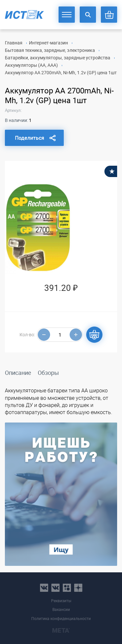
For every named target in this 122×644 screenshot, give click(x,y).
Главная (14, 43)
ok (67, 588)
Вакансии (61, 609)
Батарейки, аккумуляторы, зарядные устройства (58, 58)
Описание (18, 373)
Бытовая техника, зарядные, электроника (50, 50)
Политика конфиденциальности (61, 619)
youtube (78, 588)
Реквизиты (61, 601)
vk (44, 588)
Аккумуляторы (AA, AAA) (31, 65)
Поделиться (30, 138)
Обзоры (48, 373)
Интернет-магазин (48, 43)
